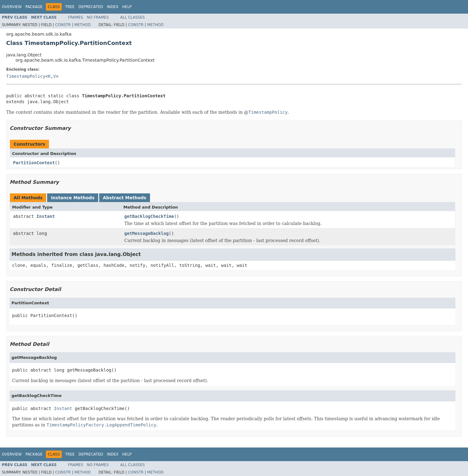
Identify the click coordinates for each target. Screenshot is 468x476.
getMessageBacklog (146, 233)
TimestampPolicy (26, 76)
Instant (46, 216)
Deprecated (91, 7)
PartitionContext (34, 163)
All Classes (132, 17)
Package (34, 7)
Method (83, 25)
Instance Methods (73, 198)
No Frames (98, 17)
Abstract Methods (125, 198)
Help (127, 7)
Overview (12, 7)
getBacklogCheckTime (149, 216)
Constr (63, 25)
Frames (76, 17)
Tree (70, 7)
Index (113, 7)
